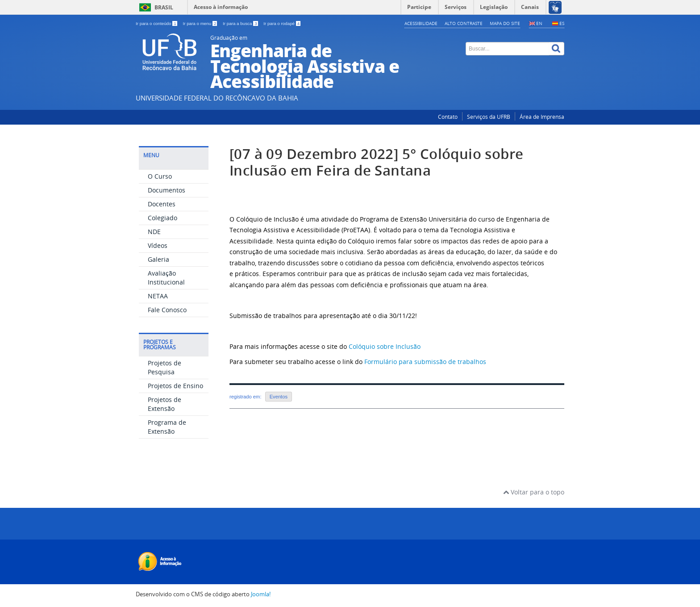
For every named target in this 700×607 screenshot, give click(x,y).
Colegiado (162, 218)
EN (539, 23)
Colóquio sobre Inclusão (385, 346)
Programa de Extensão (167, 427)
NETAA (158, 296)
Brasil (164, 7)
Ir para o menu (200, 23)
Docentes (162, 204)
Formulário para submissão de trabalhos (425, 362)
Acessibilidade (421, 23)
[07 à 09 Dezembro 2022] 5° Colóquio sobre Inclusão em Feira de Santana (376, 162)
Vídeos (158, 245)
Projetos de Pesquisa (165, 367)
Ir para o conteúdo (157, 23)
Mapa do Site (505, 23)
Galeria (158, 259)
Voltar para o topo (534, 492)
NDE (154, 232)
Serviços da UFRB (489, 117)
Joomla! (261, 594)
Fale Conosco (167, 310)
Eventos (279, 397)
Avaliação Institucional (166, 278)
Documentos (167, 190)
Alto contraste (464, 23)
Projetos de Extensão (165, 404)
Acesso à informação (221, 7)
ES (562, 23)
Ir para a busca (241, 23)
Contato (448, 117)
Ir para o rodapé (282, 23)
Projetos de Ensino (175, 386)
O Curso (160, 176)
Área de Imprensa (542, 117)
